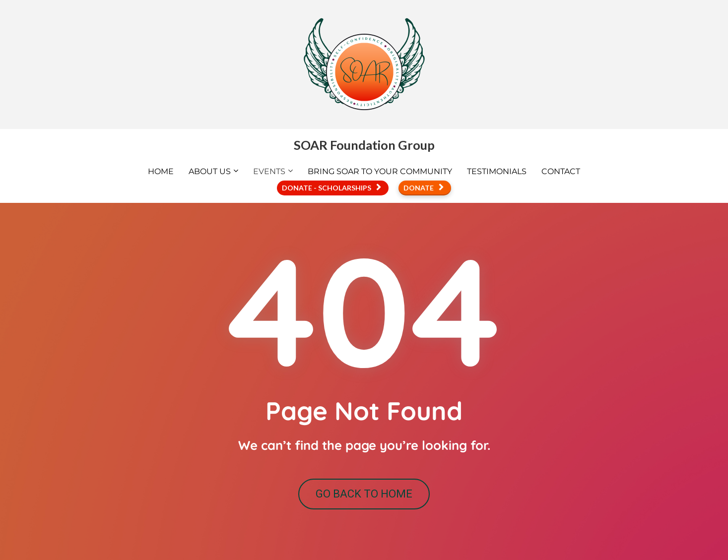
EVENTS (269, 171)
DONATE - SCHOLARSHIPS (331, 188)
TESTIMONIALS (497, 171)
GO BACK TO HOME (364, 494)
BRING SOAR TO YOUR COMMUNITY (380, 171)
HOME (161, 171)
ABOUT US (210, 171)
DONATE (424, 188)
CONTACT (561, 171)
